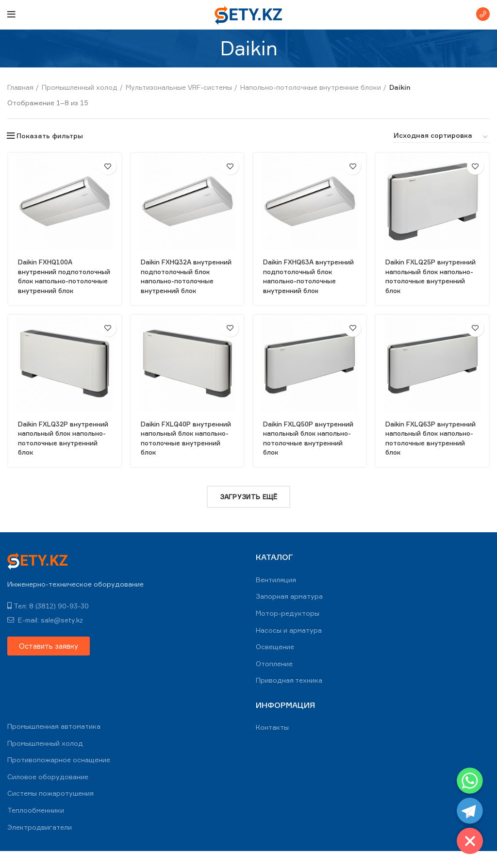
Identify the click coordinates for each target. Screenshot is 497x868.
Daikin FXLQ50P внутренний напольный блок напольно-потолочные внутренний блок (307, 452)
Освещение (275, 663)
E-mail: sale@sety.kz (45, 636)
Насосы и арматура (289, 647)
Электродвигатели (40, 843)
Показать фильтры (50, 136)
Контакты (272, 744)
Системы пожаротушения (50, 810)
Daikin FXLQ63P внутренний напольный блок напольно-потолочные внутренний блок (431, 452)
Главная (20, 87)
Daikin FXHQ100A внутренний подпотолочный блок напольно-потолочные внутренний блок (58, 281)
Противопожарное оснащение (59, 777)
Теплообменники (36, 827)
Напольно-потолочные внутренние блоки (311, 87)
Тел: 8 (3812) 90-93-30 (48, 622)
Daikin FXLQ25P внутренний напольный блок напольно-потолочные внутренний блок (431, 281)
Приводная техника (289, 697)
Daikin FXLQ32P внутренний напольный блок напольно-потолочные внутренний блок (61, 452)
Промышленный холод (80, 87)
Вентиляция (276, 597)
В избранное (108, 166)
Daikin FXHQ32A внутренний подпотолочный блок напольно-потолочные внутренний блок (181, 281)
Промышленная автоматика (54, 743)
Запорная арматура (289, 613)
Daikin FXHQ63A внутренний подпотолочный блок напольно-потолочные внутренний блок (304, 281)
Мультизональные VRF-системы (179, 87)
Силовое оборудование (48, 794)
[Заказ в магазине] (441, 137)
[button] (49, 663)
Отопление (274, 680)
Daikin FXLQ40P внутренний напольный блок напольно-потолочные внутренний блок (184, 452)
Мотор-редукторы (288, 630)
